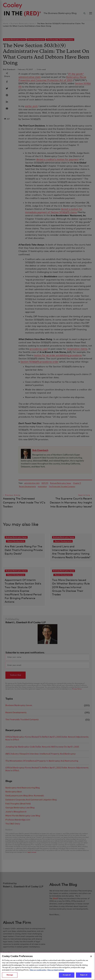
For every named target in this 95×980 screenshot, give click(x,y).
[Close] (91, 957)
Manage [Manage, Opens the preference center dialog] (10, 975)
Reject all (84, 975)
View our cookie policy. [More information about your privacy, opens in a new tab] (38, 970)
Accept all (67, 975)
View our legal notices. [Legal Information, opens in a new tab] (56, 970)
